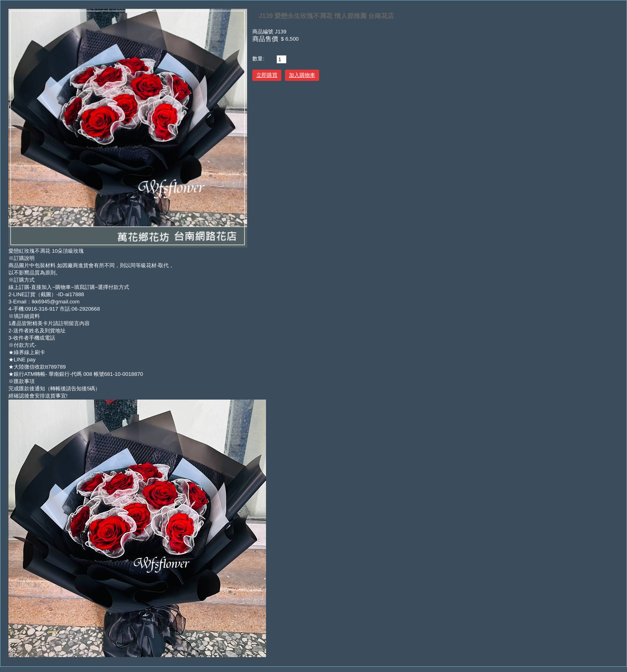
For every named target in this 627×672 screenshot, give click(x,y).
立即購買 (267, 75)
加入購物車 (302, 75)
